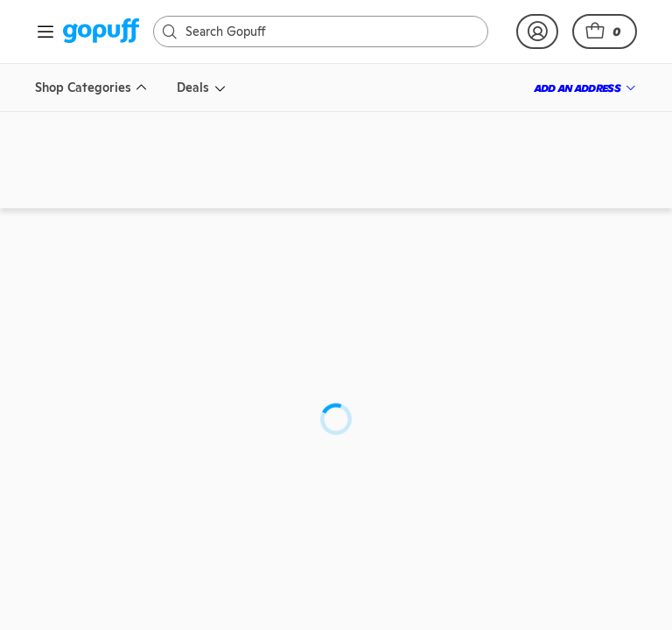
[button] (605, 31)
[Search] (307, 31)
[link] (101, 32)
